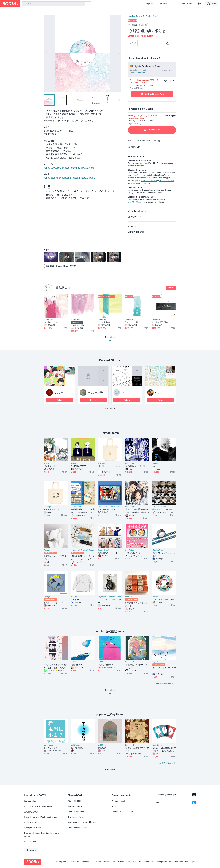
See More (110, 411)
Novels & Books (135, 16)
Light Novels (49, 320)
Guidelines (107, 862)
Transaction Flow (75, 817)
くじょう (59, 392)
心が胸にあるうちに (52, 322)
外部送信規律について (134, 862)
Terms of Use (75, 862)
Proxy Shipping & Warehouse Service (40, 817)
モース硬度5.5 (104, 322)
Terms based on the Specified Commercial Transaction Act (167, 862)
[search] (82, 4)
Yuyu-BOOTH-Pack (167, 181)
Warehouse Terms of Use (91, 862)
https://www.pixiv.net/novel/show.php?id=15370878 (69, 168)
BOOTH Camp (31, 841)
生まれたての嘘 (131, 322)
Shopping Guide (75, 806)
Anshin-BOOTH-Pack (149, 181)
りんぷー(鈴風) (95, 392)
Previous (46, 53)
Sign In (149, 4)
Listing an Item (31, 801)
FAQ (114, 806)
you (123, 392)
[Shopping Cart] (199, 4)
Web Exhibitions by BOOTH (80, 828)
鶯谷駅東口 (63, 288)
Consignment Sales (33, 828)
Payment (135, 217)
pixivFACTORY (133, 202)
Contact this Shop (136, 232)
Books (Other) (152, 16)
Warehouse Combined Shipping (82, 822)
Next (119, 53)
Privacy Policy (118, 862)
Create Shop (186, 4)
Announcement (118, 801)
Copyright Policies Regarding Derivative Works (41, 835)
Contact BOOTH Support (123, 812)
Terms (131, 227)
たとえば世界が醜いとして (163, 322)
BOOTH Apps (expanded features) (39, 806)
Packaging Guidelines (34, 822)
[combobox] (53, 4)
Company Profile (61, 862)
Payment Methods (76, 812)
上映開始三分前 (78, 325)
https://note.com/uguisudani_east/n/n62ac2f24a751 (69, 178)
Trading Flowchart (139, 211)
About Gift (135, 147)
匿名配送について (32, 812)
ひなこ (159, 392)
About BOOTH (166, 4)
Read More (141, 73)
